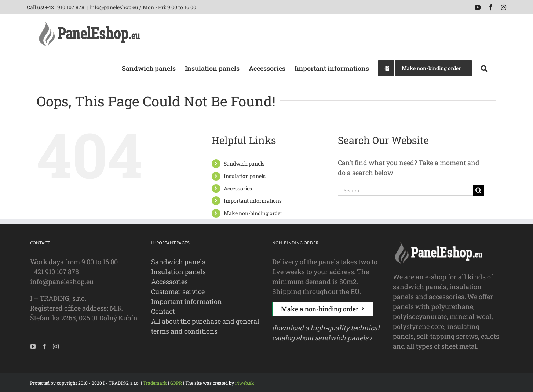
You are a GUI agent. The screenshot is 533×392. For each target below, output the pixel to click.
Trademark (155, 383)
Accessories (238, 188)
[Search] (479, 190)
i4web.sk (245, 383)
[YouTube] (33, 346)
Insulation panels (245, 176)
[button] (484, 68)
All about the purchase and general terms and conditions (205, 326)
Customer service (178, 291)
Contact (163, 311)
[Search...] (406, 190)
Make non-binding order (253, 213)
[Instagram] (56, 346)
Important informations (253, 201)
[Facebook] (44, 346)
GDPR (176, 383)
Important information (187, 301)
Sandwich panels (244, 164)
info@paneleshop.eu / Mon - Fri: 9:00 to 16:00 (143, 7)
